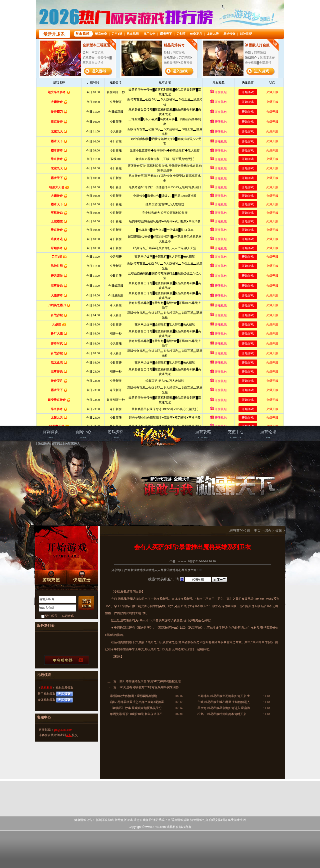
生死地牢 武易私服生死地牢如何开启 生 (224, 696)
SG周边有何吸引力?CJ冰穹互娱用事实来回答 (149, 687)
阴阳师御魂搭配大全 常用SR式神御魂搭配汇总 (150, 681)
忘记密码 (68, 616)
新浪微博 (136, 570)
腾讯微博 (169, 570)
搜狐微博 (148, 570)
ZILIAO (116, 434)
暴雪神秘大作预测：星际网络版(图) (133, 696)
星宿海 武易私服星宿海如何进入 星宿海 (224, 708)
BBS (268, 434)
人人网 (159, 570)
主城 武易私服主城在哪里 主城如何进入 (224, 702)
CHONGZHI (236, 434)
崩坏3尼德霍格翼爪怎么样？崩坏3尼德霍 (137, 702)
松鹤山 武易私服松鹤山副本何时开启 (222, 714)
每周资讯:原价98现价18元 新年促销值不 (136, 714)
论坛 (69, 735)
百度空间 (190, 570)
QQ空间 (125, 570)
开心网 (180, 570)
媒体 (279, 531)
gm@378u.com (63, 730)
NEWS (83, 434)
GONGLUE (203, 434)
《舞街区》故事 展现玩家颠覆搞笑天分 (136, 708)
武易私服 (46, 688)
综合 (268, 531)
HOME (51, 434)
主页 (257, 531)
